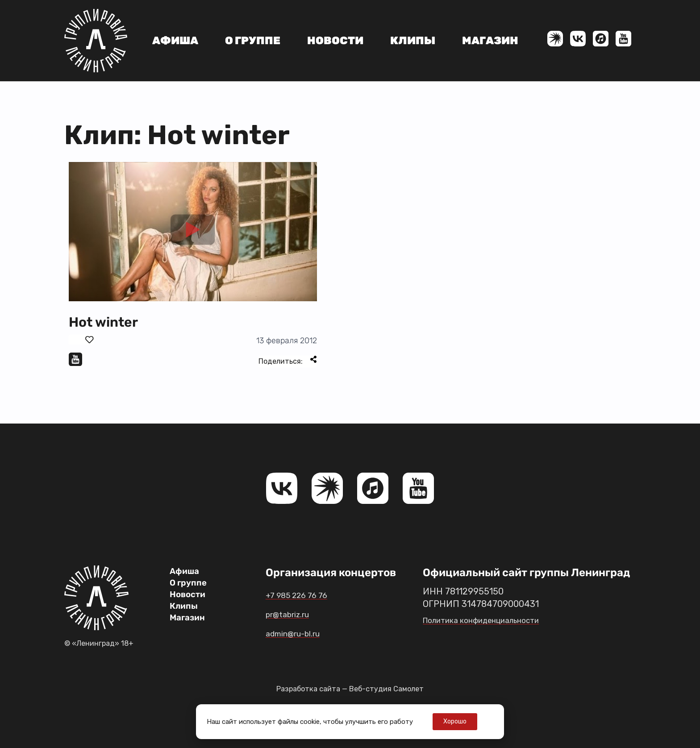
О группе (253, 41)
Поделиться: (288, 361)
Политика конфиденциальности (491, 620)
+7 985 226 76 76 (308, 594)
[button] (193, 232)
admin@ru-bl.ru (306, 633)
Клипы (413, 41)
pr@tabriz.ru (298, 614)
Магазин (490, 41)
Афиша (175, 41)
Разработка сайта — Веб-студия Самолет (350, 689)
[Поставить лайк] (81, 340)
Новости (335, 41)
